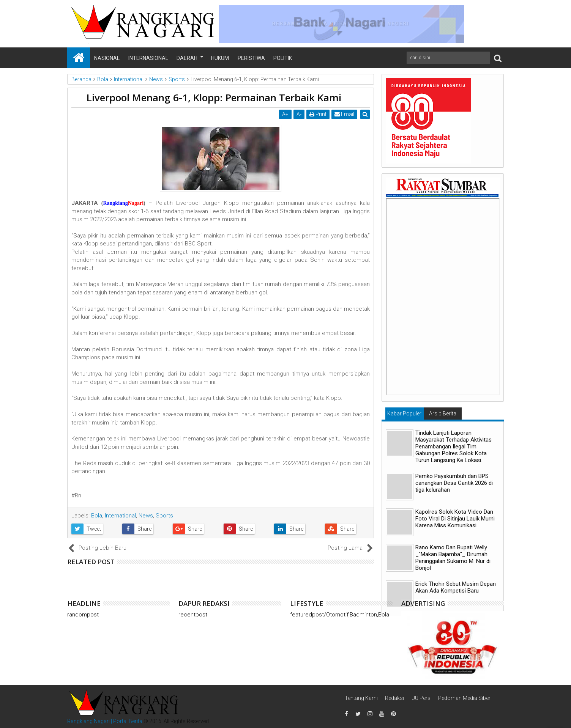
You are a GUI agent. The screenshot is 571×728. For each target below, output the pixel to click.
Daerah (187, 58)
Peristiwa (251, 58)
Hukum (220, 58)
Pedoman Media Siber (464, 698)
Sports (164, 516)
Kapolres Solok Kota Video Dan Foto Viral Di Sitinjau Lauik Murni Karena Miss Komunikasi (455, 519)
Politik (283, 58)
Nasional (107, 58)
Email (345, 114)
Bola (97, 516)
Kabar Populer (404, 414)
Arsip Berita (443, 414)
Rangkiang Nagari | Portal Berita (105, 721)
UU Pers (421, 698)
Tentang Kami (361, 698)
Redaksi (394, 698)
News (146, 516)
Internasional (148, 58)
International (120, 516)
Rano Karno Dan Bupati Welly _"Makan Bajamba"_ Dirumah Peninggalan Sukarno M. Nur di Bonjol (453, 558)
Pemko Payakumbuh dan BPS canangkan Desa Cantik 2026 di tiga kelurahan (454, 483)
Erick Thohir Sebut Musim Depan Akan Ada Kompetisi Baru (456, 587)
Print (318, 114)
